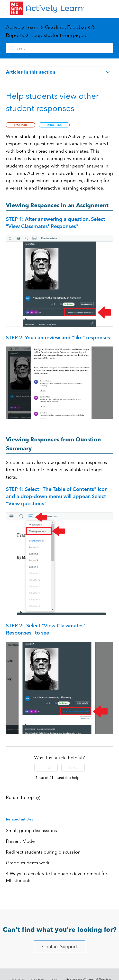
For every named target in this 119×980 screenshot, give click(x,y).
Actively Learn (22, 27)
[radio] (46, 768)
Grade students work (28, 863)
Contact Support (60, 947)
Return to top (23, 798)
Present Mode (20, 841)
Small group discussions (31, 831)
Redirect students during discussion (43, 852)
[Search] (59, 48)
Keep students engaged (58, 35)
